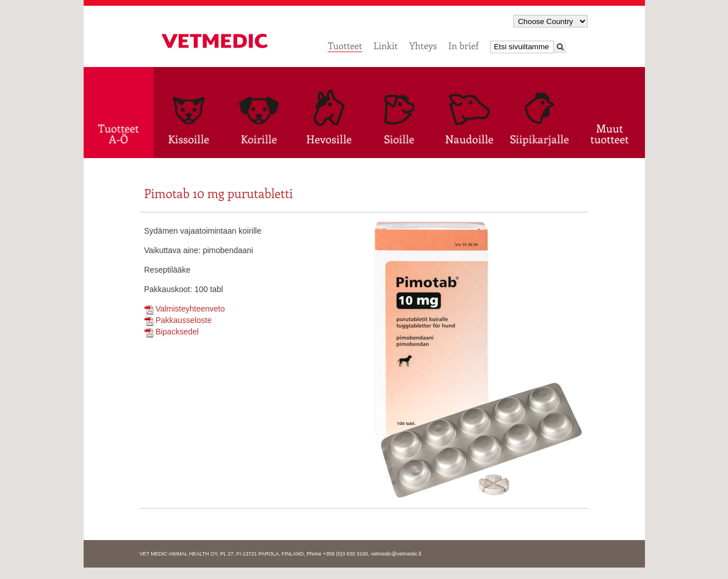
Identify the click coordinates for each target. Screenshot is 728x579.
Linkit (385, 46)
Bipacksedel (172, 332)
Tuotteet (345, 46)
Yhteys (423, 46)
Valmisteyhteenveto (185, 309)
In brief (464, 46)
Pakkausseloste (178, 320)
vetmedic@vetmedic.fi (396, 554)
